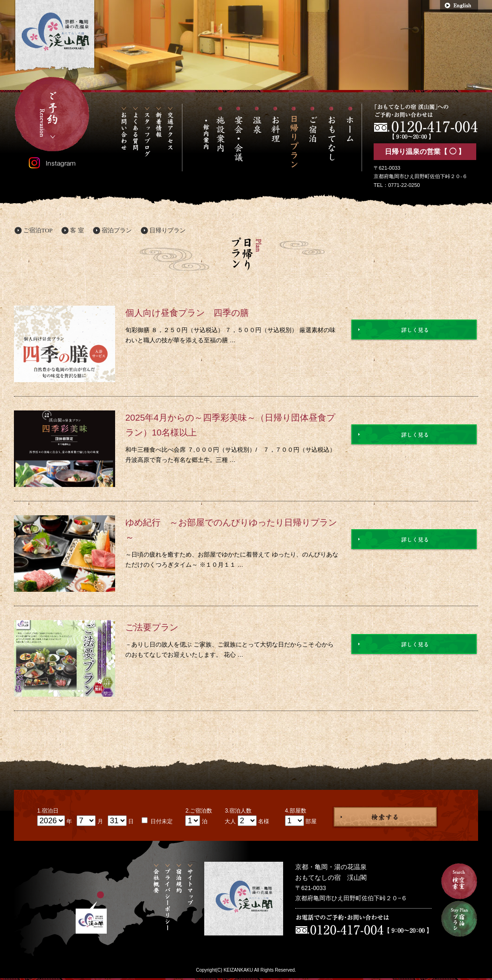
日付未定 (161, 821)
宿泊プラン (117, 230)
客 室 (77, 230)
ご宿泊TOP (38, 230)
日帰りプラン (168, 230)
